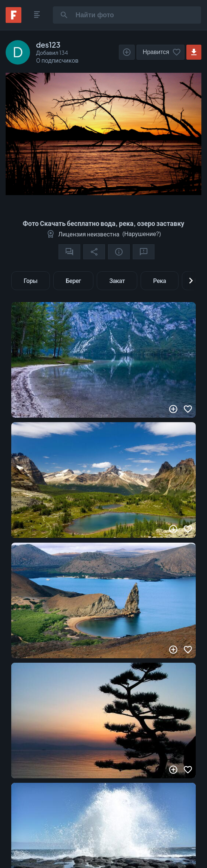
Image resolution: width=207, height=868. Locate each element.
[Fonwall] (13, 20)
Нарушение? (142, 234)
